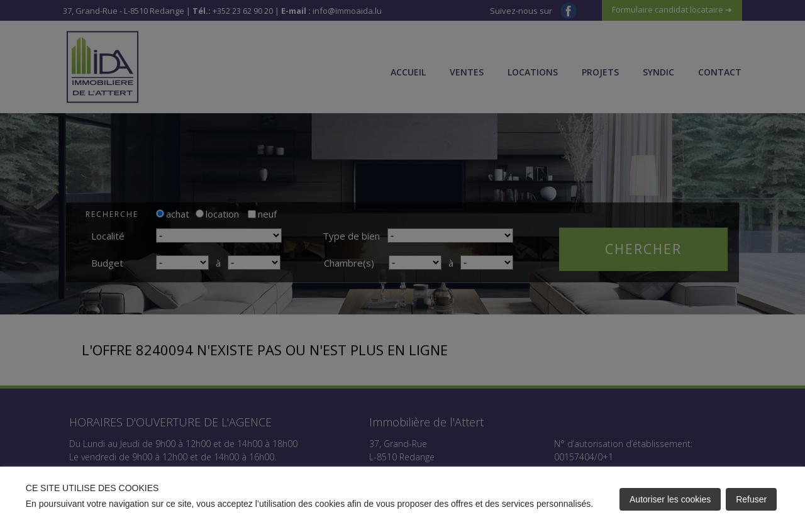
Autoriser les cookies (670, 499)
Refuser (751, 499)
